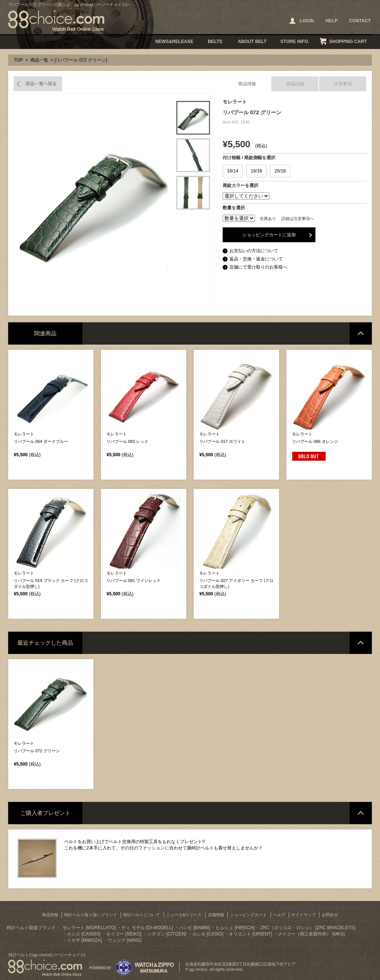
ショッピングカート (248, 915)
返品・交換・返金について (256, 259)
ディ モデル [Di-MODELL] (147, 928)
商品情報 (247, 84)
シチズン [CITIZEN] (167, 934)
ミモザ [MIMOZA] (84, 940)
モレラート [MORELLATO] (89, 928)
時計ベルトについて (142, 915)
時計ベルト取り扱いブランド (91, 915)
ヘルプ (279, 915)
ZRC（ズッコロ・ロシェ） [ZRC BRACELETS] (308, 928)
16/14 (233, 171)
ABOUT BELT (252, 42)
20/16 (280, 171)
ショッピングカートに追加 (269, 235)
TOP (18, 60)
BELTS (215, 42)
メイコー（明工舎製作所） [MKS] (311, 934)
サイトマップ (304, 915)
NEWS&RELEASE (174, 42)
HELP (331, 21)
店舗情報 (216, 915)
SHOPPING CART (348, 42)
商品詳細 (295, 84)
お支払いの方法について (254, 251)
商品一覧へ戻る (38, 84)
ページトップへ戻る (361, 333)
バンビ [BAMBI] (194, 928)
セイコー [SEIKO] (124, 934)
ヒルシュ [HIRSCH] (235, 928)
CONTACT (360, 21)
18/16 (256, 171)
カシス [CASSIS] (84, 934)
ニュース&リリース (184, 915)
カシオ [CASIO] (208, 934)
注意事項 (343, 84)
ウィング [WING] (125, 940)
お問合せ (330, 915)
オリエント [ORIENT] (250, 934)
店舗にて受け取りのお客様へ (258, 267)
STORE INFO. (295, 42)
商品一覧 (39, 60)
